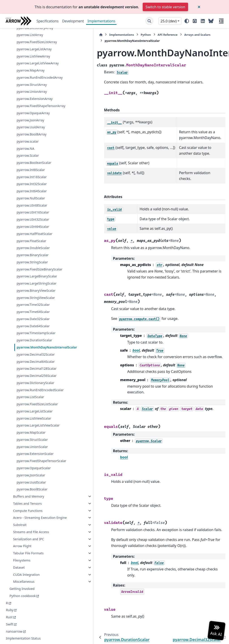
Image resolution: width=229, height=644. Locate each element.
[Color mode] (187, 21)
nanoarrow (14, 631)
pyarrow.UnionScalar (32, 431)
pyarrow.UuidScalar (31, 472)
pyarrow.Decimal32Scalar (35, 299)
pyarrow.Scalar (28, 60)
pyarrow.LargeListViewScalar (35, 407)
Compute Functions (28, 500)
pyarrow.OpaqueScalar (34, 457)
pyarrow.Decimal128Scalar (35, 324)
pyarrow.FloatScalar (31, 145)
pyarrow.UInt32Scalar (33, 124)
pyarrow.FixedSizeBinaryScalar (35, 176)
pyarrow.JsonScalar (31, 465)
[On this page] (221, 21)
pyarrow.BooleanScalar (34, 67)
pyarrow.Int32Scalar (32, 88)
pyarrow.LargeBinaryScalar (35, 189)
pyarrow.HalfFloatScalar (34, 138)
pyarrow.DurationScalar (34, 276)
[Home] (65, 35)
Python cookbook (22, 596)
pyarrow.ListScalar (30, 371)
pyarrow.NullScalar (31, 102)
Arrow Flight (22, 546)
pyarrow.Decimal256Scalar (35, 336)
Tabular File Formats (28, 553)
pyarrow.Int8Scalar (31, 74)
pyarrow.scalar (28, 46)
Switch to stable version (165, 7)
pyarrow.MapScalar (31, 417)
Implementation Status (23, 639)
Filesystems (22, 560)
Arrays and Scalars (161, 35)
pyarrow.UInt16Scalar (33, 117)
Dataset (19, 567)
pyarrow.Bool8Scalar (32, 479)
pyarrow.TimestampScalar (34, 267)
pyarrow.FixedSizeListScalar (35, 380)
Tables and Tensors (27, 493)
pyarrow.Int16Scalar (32, 81)
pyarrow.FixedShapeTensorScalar (35, 448)
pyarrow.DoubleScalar (33, 152)
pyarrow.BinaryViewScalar (34, 214)
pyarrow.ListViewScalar (34, 397)
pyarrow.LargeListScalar (35, 390)
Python (110, 35)
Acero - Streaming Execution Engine (27, 510)
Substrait (20, 520)
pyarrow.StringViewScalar (35, 226)
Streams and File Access (25, 529)
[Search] (149, 21)
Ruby (10, 610)
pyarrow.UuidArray (31, 32)
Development (73, 21)
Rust (9, 617)
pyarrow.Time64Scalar (33, 243)
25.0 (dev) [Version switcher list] (169, 21)
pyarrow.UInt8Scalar (32, 110)
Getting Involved (22, 589)
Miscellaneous (24, 582)
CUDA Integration (26, 575)
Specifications (47, 21)
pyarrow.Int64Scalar (32, 96)
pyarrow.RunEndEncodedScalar (35, 361)
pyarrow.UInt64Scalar (33, 131)
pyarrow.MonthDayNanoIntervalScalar (35, 286)
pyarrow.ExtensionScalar (35, 438)
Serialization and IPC (29, 539)
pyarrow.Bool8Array (32, 39)
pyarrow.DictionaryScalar (35, 348)
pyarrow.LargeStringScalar (35, 201)
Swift (10, 624)
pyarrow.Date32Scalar (33, 250)
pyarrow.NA (25, 53)
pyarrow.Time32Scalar (33, 236)
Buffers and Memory (29, 486)
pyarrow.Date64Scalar (33, 257)
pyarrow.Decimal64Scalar (35, 311)
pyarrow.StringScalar (32, 166)
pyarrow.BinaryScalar (33, 159)
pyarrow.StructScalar (32, 424)
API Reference (132, 35)
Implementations (101, 21)
